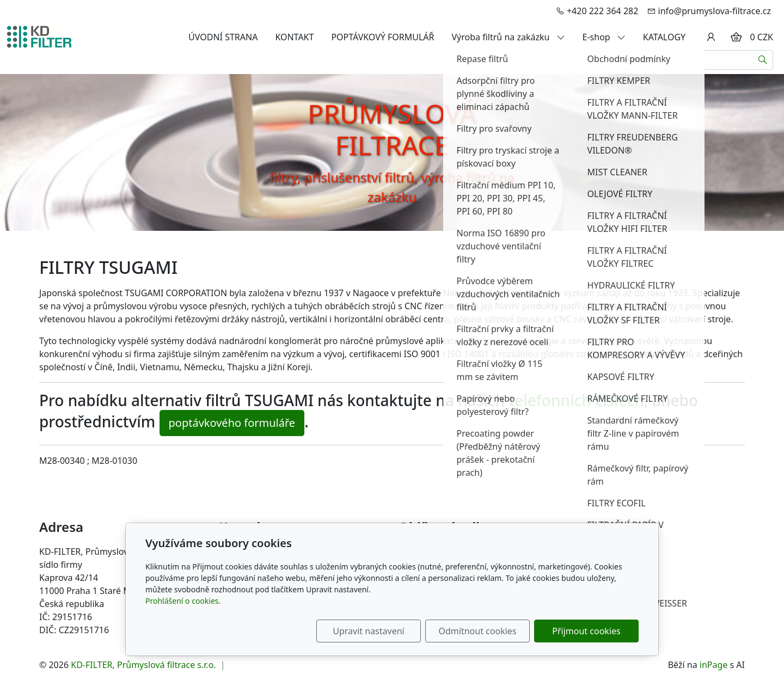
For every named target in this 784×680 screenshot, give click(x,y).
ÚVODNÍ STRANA (223, 37)
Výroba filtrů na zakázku (509, 37)
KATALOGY (664, 37)
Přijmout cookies (586, 631)
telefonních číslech (576, 400)
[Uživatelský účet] (711, 37)
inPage (714, 665)
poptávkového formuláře (232, 423)
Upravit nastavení (368, 631)
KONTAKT (294, 37)
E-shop (604, 37)
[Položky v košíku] (736, 37)
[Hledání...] (686, 60)
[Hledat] (763, 60)
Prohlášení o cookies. (183, 601)
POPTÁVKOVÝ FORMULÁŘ (382, 37)
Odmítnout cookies (478, 631)
